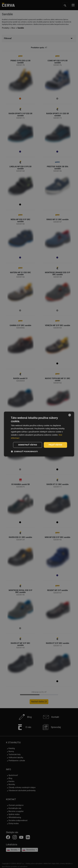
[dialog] (39, 434)
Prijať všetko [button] (55, 445)
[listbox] (70, 415)
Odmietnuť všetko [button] (28, 445)
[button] (24, 452)
